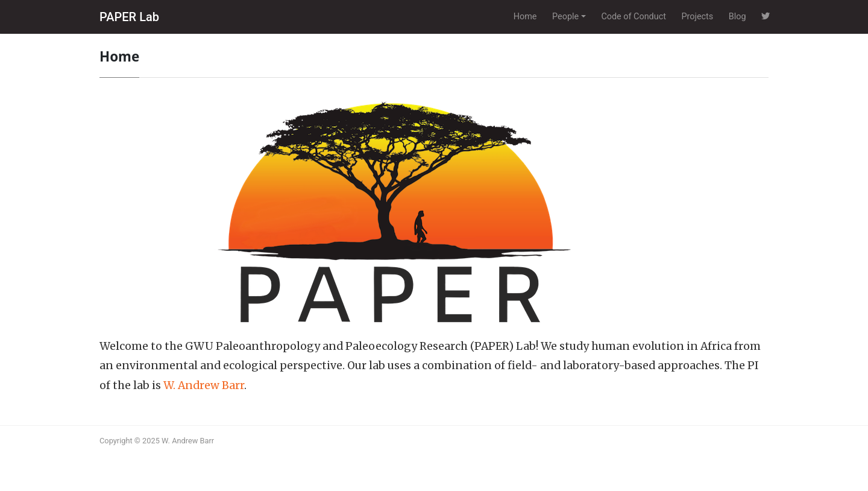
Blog (737, 17)
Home (525, 17)
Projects (697, 17)
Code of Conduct (633, 17)
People (565, 17)
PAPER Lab (129, 17)
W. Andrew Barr (204, 385)
